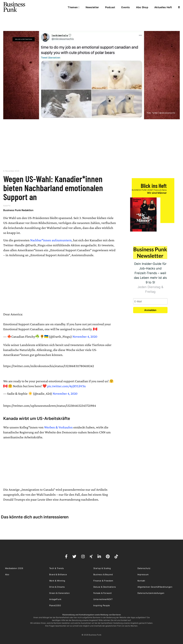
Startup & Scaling (102, 568)
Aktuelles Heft (163, 7)
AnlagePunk (55, 599)
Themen (73, 7)
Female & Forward (102, 593)
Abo (7, 574)
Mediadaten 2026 (14, 568)
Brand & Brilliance (58, 574)
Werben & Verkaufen (58, 427)
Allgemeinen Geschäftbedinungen (155, 587)
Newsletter (92, 7)
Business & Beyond (103, 574)
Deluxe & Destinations (24, 39)
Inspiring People (102, 605)
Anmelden (150, 310)
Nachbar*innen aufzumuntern (51, 240)
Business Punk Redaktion (18, 210)
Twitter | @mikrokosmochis (163, 113)
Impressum (143, 574)
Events (126, 7)
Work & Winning (57, 581)
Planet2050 (55, 605)
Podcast (110, 7)
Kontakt (141, 581)
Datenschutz (144, 568)
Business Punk (14, 7)
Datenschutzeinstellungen (151, 593)
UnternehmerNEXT (103, 599)
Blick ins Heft (154, 186)
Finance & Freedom (103, 581)
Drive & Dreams (57, 587)
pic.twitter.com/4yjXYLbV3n (66, 386)
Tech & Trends (57, 568)
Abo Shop (142, 7)
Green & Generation (59, 593)
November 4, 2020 (85, 336)
